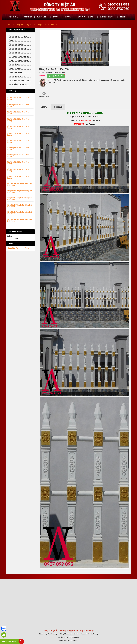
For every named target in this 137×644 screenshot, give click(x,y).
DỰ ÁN (56, 17)
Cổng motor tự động (17, 76)
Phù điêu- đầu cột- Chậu (19, 80)
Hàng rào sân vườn (17, 52)
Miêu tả (44, 107)
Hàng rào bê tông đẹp (24, 25)
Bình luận (58, 107)
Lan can (13, 40)
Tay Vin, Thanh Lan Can (19, 60)
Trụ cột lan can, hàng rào (19, 56)
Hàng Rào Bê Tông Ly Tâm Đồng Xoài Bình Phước (20, 184)
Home (9, 25)
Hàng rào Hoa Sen (17, 44)
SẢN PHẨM (42, 17)
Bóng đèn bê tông (17, 64)
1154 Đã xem (44, 95)
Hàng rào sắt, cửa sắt (18, 48)
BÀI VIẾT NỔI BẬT (107, 17)
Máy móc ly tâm (16, 72)
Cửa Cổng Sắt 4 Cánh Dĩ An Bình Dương (18, 98)
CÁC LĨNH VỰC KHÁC (18, 84)
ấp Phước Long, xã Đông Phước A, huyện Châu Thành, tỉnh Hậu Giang (72, 634)
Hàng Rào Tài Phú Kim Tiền (47, 25)
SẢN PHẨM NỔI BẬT (86, 17)
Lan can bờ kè (15, 68)
